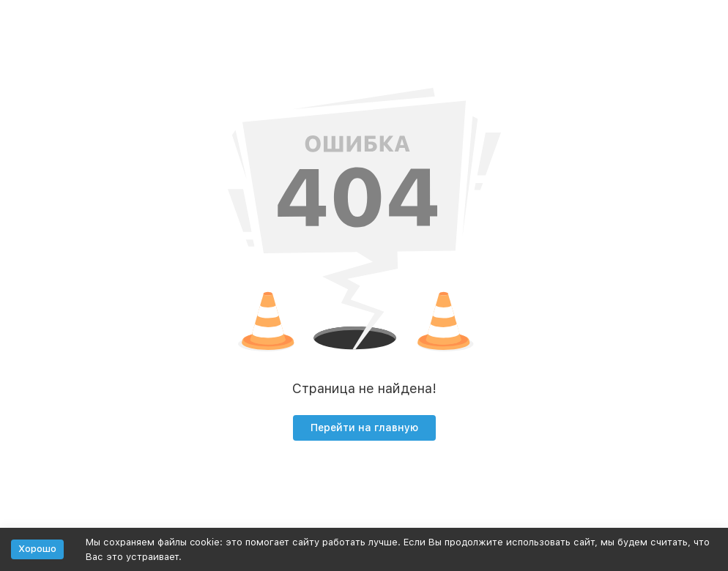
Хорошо (37, 549)
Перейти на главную (364, 428)
